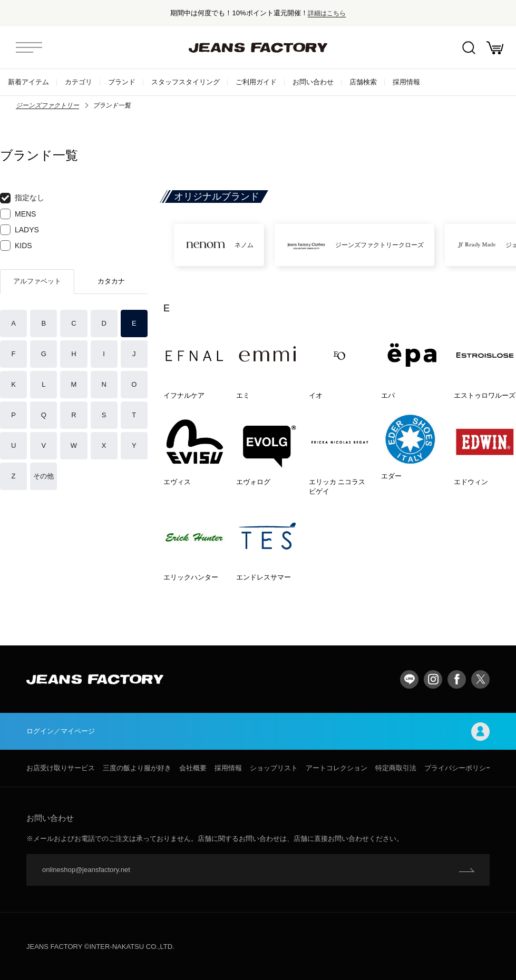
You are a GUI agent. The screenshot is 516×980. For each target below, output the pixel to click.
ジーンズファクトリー (47, 105)
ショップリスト (274, 768)
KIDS (16, 246)
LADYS (20, 230)
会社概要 (193, 768)
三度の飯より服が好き (137, 768)
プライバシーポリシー (459, 768)
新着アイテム (28, 82)
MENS (18, 214)
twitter (480, 679)
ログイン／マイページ (258, 732)
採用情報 (406, 82)
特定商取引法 (396, 768)
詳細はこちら (327, 13)
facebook (457, 679)
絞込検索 (469, 48)
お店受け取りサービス (61, 768)
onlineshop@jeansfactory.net (86, 870)
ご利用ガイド (256, 82)
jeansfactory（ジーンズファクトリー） (258, 47)
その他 (43, 476)
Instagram (433, 679)
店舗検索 (363, 82)
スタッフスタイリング (186, 82)
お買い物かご (495, 48)
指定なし (22, 198)
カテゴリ (79, 82)
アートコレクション (337, 768)
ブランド (122, 82)
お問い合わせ (313, 82)
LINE (409, 679)
